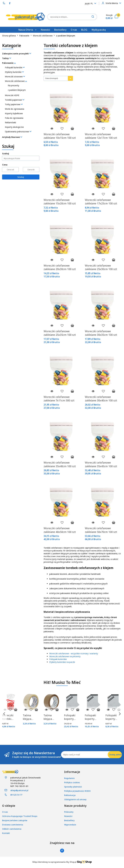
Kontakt (6, 833)
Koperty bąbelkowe (14, 113)
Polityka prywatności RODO (77, 791)
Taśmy (7, 58)
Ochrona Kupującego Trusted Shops (20, 816)
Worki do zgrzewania (15, 109)
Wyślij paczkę (99, 30)
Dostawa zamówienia (13, 825)
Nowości (45, 30)
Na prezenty (13, 85)
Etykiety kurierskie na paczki (62, 662)
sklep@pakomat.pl (19, 790)
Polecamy (69, 812)
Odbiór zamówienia (12, 829)
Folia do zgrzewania (14, 118)
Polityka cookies (72, 782)
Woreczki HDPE (12, 95)
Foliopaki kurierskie (15, 67)
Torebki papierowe (15, 100)
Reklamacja (70, 795)
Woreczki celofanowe (16, 81)
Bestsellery (60, 30)
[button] (72, 772)
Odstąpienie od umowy (75, 799)
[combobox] (58, 78)
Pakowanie (9, 63)
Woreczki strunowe (15, 76)
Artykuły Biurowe (12, 137)
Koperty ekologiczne (14, 127)
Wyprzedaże (70, 825)
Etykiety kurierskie (14, 72)
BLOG (84, 30)
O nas (74, 30)
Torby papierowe (14, 104)
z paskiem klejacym (17, 90)
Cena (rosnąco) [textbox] (52, 78)
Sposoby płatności (73, 787)
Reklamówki (10, 122)
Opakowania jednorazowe (18, 132)
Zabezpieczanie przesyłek (17, 53)
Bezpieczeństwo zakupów (15, 820)
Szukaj (21, 177)
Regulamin (69, 778)
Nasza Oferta (27, 30)
